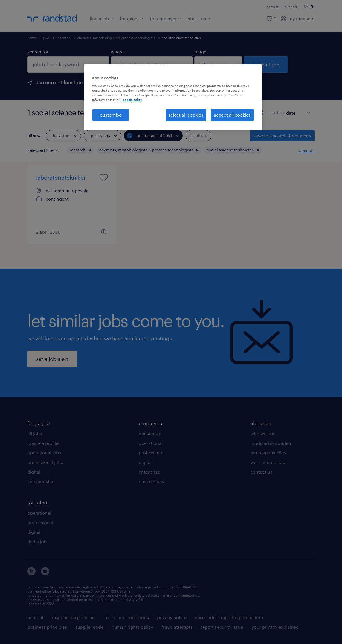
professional (40, 522)
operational (39, 513)
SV (306, 7)
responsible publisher (74, 617)
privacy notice (172, 617)
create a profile (43, 443)
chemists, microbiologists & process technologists (116, 38)
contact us (261, 472)
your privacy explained (275, 627)
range (200, 52)
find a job (102, 18)
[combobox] (68, 65)
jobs (46, 38)
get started (150, 433)
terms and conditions (127, 617)
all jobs (35, 433)
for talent (132, 18)
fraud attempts (177, 627)
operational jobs (44, 453)
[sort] (297, 109)
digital (34, 472)
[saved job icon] (104, 178)
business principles (47, 627)
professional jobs (45, 462)
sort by (278, 112)
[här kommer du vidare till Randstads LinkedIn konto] (31, 574)
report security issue (222, 627)
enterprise (149, 472)
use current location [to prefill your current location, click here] (59, 82)
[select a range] (218, 65)
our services (151, 481)
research (63, 38)
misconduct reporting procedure (229, 617)
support (291, 7)
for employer (166, 18)
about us (199, 18)
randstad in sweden (271, 443)
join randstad (41, 481)
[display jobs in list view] (251, 112)
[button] (90, 150)
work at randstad (268, 462)
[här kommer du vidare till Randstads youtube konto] (45, 574)
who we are (262, 433)
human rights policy (132, 627)
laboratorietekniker (61, 178)
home (32, 38)
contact (272, 7)
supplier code (89, 627)
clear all (307, 150)
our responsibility (268, 453)
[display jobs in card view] (261, 112)
